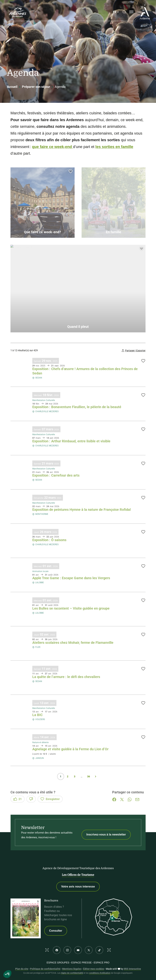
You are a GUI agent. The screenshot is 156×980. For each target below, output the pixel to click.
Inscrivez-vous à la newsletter (106, 835)
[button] (7, 974)
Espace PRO (101, 963)
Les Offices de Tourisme (78, 875)
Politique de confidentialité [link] (45, 969)
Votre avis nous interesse (78, 887)
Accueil (12, 87)
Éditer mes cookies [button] (94, 969)
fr (115, 12)
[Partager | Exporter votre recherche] (134, 350)
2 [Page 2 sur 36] (68, 776)
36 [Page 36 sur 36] (89, 776)
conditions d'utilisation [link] (100, 973)
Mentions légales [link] (72, 969)
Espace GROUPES (58, 963)
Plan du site (22, 969)
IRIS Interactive (132, 969)
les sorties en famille (114, 147)
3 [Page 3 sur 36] (75, 776)
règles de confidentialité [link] (72, 973)
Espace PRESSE (81, 963)
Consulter (56, 931)
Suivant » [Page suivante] (96, 776)
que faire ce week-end (52, 147)
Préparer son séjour (36, 87)
